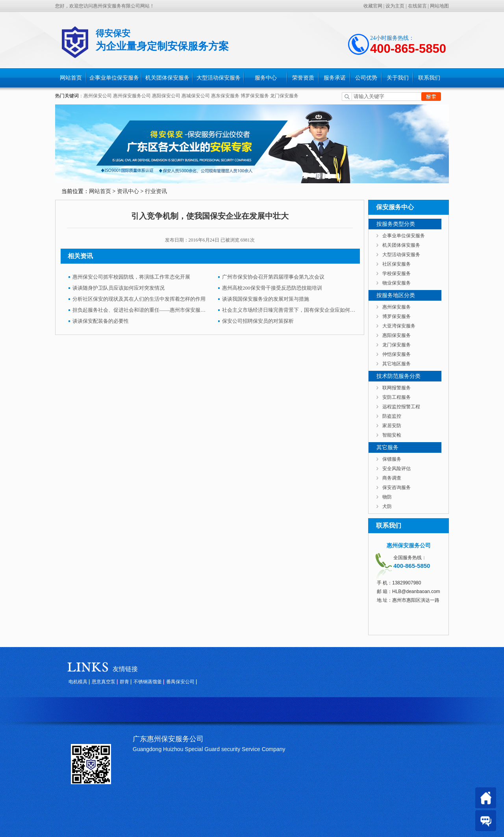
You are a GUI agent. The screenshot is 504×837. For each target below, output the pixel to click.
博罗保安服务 (255, 96)
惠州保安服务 (397, 307)
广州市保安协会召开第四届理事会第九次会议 (273, 277)
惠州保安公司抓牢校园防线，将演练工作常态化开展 (131, 277)
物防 (387, 497)
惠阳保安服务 (397, 335)
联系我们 (429, 78)
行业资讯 (156, 191)
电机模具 (78, 682)
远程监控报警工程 (401, 407)
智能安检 (392, 435)
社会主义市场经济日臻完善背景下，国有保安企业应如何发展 (289, 310)
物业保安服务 (397, 283)
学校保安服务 (397, 273)
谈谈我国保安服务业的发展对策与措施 (266, 299)
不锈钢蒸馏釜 (148, 682)
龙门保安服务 (284, 96)
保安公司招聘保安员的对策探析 (258, 321)
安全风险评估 (397, 469)
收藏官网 (373, 6)
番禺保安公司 (180, 682)
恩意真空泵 (104, 682)
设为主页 (395, 6)
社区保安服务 (397, 264)
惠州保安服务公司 (132, 96)
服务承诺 (335, 78)
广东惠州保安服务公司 (168, 739)
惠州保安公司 (98, 96)
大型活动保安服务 (219, 78)
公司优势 (366, 78)
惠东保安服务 (225, 96)
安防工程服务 (397, 397)
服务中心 (266, 78)
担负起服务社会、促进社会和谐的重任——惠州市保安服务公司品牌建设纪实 (139, 310)
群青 (124, 682)
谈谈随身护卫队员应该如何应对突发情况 (119, 288)
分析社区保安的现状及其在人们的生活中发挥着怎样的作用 (139, 299)
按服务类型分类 (396, 224)
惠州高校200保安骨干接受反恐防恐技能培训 (272, 288)
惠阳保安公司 (166, 96)
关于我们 (398, 78)
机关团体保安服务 (167, 78)
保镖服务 (392, 459)
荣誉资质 (303, 78)
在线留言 (417, 6)
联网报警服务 (397, 388)
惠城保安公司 (196, 96)
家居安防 (392, 426)
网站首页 (71, 78)
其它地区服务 (397, 364)
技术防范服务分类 (398, 376)
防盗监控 (392, 416)
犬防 (387, 506)
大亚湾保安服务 (399, 326)
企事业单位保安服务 (114, 78)
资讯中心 (128, 191)
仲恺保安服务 (397, 354)
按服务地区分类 (396, 295)
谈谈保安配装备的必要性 (101, 321)
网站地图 (439, 6)
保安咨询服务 (397, 487)
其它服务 (387, 447)
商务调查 (392, 478)
